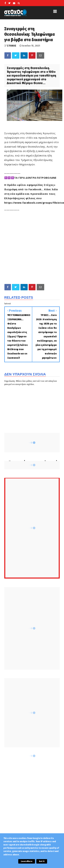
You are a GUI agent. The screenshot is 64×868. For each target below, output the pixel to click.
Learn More (27, 861)
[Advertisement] (32, 247)
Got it (42, 861)
